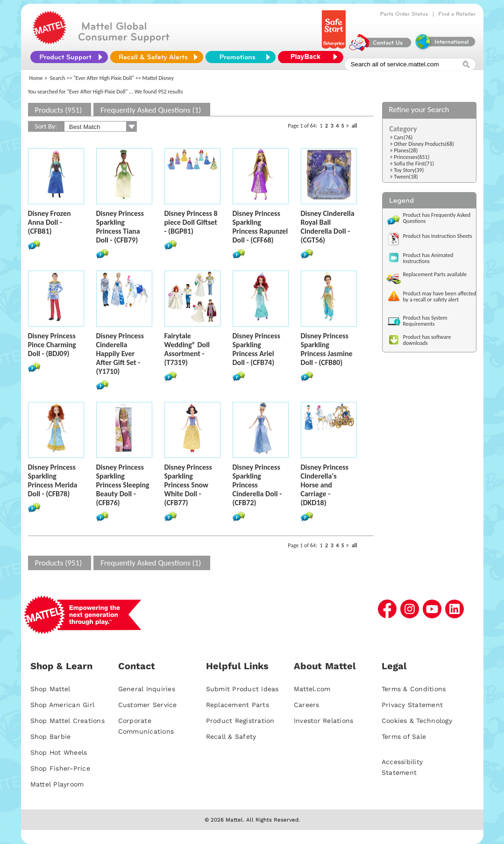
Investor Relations (324, 721)
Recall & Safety (231, 737)
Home (36, 78)
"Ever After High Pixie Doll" (104, 78)
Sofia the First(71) (414, 164)
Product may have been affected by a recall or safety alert (440, 297)
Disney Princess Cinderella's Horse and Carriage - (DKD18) (325, 485)
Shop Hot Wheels (59, 752)
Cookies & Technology (417, 721)
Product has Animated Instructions (428, 258)
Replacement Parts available (435, 274)
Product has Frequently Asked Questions (437, 218)
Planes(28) (406, 150)
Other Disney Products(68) (424, 144)
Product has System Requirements (425, 321)
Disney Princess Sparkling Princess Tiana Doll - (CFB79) (120, 227)
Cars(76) (403, 137)
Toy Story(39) (409, 170)
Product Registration (240, 721)
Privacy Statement (412, 705)
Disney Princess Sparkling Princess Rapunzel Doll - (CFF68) (260, 227)
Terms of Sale (404, 737)
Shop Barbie (51, 737)
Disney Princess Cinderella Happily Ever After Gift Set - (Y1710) (120, 354)
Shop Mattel (50, 689)
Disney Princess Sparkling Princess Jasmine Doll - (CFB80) (327, 349)
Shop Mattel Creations (67, 721)
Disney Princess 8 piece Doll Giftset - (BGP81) (191, 222)
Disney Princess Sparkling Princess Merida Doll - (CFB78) (53, 480)
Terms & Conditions (414, 689)
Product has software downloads (427, 340)
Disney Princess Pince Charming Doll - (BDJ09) (52, 345)
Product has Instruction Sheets (438, 236)
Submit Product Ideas (242, 689)
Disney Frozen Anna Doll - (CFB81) (50, 222)
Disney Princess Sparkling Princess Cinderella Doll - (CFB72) (257, 485)
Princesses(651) (412, 157)
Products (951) (59, 110)
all (355, 126)
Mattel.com (312, 689)
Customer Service (148, 705)
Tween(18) (406, 177)
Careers (307, 705)
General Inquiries (147, 689)
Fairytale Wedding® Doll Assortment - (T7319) (187, 349)
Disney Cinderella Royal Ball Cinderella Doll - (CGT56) (328, 227)
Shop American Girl (63, 705)
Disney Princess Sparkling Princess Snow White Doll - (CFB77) (188, 485)
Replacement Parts (238, 705)
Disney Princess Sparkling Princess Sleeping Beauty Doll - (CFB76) (123, 485)
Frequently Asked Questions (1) (151, 110)
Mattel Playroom (57, 784)
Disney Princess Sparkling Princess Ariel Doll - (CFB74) (256, 349)
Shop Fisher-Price (60, 768)
